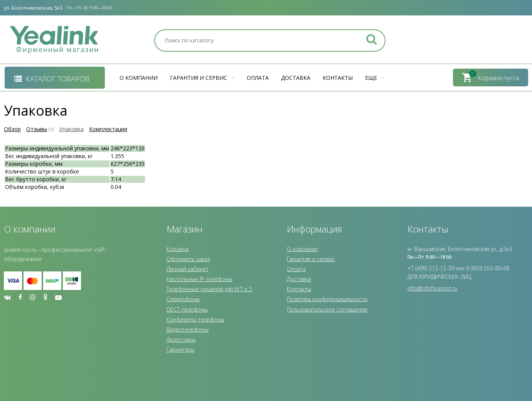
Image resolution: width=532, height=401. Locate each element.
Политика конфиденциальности (327, 299)
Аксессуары (181, 340)
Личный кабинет (188, 269)
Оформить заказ (188, 259)
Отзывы (37, 129)
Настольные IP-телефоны (199, 279)
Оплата (258, 78)
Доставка (296, 78)
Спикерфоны (183, 299)
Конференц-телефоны (195, 319)
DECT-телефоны (187, 309)
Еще (375, 78)
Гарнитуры (180, 350)
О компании (139, 78)
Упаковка (71, 129)
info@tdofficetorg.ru (432, 288)
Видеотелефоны (188, 329)
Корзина (178, 249)
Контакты (338, 78)
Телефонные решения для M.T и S (209, 289)
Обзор (12, 129)
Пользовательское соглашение (327, 309)
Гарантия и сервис (202, 78)
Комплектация (108, 129)
